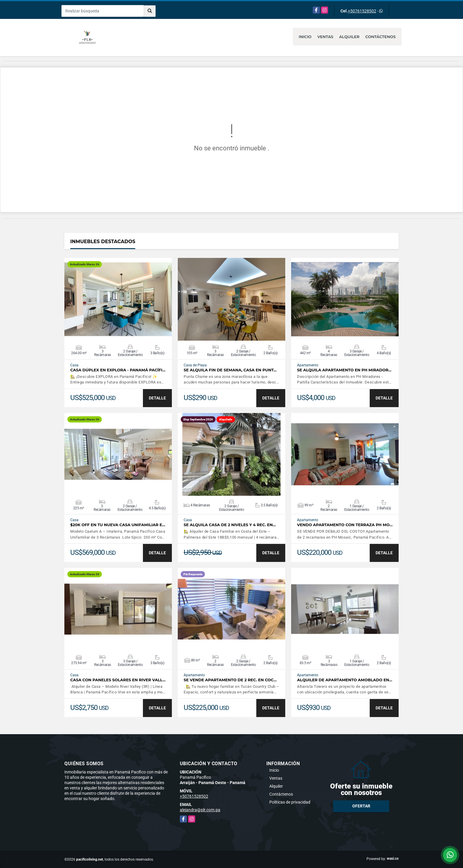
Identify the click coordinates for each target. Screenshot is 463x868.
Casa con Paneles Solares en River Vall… (118, 680)
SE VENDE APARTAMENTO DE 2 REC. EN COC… (230, 680)
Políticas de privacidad (290, 802)
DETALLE (157, 398)
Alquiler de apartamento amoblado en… (345, 680)
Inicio (305, 37)
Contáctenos (380, 37)
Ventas (325, 37)
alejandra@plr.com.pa (200, 810)
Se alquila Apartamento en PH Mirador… (344, 370)
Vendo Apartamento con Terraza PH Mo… (345, 525)
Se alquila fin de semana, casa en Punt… (230, 370)
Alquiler (349, 37)
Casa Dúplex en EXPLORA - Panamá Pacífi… (118, 370)
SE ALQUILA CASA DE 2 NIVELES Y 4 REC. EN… (230, 525)
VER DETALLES (118, 299)
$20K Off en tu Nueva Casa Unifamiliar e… (118, 525)
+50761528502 (362, 11)
